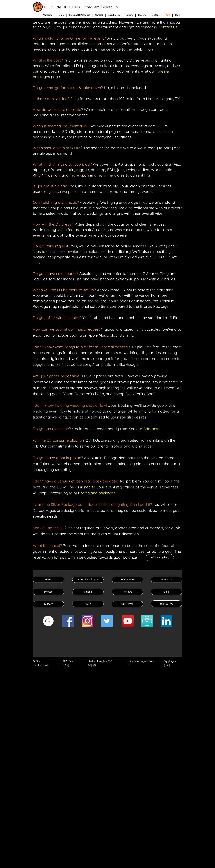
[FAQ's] (88, 604)
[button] (129, 15)
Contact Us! (168, 27)
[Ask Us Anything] (160, 558)
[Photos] (48, 592)
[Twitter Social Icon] (107, 621)
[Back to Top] (166, 604)
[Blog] (166, 592)
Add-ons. (151, 429)
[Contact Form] (127, 580)
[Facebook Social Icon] (68, 621)
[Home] (48, 580)
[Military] (48, 604)
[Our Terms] (127, 604)
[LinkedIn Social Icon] (166, 621)
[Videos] (88, 592)
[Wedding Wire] (147, 621)
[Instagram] (87, 621)
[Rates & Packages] (88, 580)
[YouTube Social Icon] (128, 621)
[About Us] (166, 580)
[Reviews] (127, 592)
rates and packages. (98, 493)
